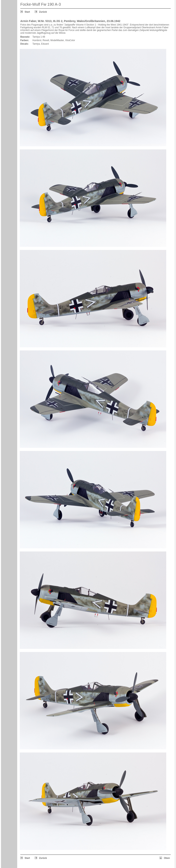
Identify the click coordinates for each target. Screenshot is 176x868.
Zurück (43, 12)
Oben (167, 858)
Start (27, 12)
